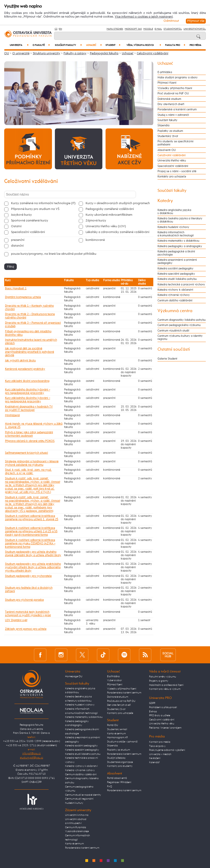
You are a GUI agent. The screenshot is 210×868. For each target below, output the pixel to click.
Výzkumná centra (175, 311)
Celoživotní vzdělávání (153, 53)
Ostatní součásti (174, 349)
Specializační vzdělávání (28, 232)
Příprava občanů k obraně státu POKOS (30, 441)
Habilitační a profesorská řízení (166, 685)
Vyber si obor (114, 680)
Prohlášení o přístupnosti (163, 707)
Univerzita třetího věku (172, 161)
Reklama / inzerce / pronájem (165, 728)
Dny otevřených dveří (171, 104)
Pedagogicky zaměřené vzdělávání (110, 209)
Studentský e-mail (117, 729)
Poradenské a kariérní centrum (177, 110)
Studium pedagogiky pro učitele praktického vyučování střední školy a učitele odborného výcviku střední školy (33, 567)
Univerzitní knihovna (77, 815)
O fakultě (41, 45)
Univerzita (19, 45)
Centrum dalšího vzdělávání (175, 301)
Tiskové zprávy (157, 746)
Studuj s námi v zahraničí (173, 115)
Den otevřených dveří (119, 705)
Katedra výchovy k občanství (175, 290)
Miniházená (12, 415)
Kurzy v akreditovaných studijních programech (118, 203)
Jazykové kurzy (21, 215)
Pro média (195, 45)
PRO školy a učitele (160, 715)
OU (7, 53)
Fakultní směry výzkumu (163, 677)
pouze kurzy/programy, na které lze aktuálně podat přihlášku (54, 254)
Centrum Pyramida (76, 827)
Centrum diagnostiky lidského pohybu (182, 320)
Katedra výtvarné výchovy (174, 295)
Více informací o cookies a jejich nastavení (144, 17)
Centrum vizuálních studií (173, 331)
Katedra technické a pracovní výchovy (181, 285)
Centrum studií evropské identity (83, 795)
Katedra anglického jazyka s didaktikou (174, 212)
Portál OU (113, 725)
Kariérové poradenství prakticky (25, 369)
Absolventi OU (167, 150)
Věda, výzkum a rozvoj (144, 45)
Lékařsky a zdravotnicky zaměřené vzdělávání (117, 232)
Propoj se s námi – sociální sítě (177, 171)
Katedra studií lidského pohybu (177, 279)
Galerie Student (167, 359)
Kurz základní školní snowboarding (27, 381)
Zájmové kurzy (96, 221)
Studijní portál (173, 29)
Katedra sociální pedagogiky (175, 269)
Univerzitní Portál (195, 29)
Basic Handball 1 (16, 288)
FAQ (110, 786)
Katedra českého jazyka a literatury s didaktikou (180, 220)
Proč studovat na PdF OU (173, 94)
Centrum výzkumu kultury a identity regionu (180, 338)
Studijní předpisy (116, 758)
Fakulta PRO (175, 45)
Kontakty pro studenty (120, 766)
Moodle (148, 29)
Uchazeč (94, 45)
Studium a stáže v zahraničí (122, 742)
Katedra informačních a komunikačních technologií (176, 234)
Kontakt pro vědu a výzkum (165, 689)
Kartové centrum (74, 844)
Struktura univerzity (46, 53)
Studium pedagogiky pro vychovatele (28, 576)
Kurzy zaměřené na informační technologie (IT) (43, 203)
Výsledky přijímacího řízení (175, 88)
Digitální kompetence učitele (23, 297)
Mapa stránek (115, 29)
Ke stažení (155, 758)
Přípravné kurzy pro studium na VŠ (35, 209)
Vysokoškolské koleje (77, 831)
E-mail (158, 29)
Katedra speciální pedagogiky (176, 274)
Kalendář (154, 762)
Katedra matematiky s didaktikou (178, 241)
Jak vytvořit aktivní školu (20, 360)
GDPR (152, 703)
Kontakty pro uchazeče (172, 177)
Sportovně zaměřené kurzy (30, 221)
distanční (17, 246)
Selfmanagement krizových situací (27, 453)
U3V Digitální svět (16, 620)
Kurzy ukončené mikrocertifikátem (109, 215)
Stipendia (163, 126)
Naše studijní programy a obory (178, 78)
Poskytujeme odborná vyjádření (167, 750)
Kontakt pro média (160, 742)
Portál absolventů (117, 778)
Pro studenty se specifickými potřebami (175, 143)
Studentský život (168, 136)
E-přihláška (165, 72)
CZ (56, 29)
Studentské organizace (120, 762)
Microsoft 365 (133, 29)
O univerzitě (21, 53)
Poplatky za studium (170, 131)
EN (61, 29)
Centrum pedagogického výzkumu (179, 325)
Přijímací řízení (167, 83)
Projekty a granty (159, 681)
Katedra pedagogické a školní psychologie (176, 253)
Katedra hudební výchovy (173, 227)
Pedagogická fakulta (104, 53)
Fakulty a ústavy (75, 53)
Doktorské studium (169, 99)
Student (113, 45)
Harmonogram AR (117, 737)
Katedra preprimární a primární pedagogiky (177, 262)
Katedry (165, 201)
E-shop (153, 712)
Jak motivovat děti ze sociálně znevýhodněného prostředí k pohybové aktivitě (30, 352)
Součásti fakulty (68, 45)
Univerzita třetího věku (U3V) (106, 226)
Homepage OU (74, 676)
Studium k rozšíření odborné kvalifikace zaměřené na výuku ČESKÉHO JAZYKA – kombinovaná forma (30, 543)
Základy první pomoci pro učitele (26, 629)
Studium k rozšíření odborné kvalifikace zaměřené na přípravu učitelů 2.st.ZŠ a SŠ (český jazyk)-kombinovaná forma (31, 531)
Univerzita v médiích (160, 754)
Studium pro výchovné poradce (24, 600)
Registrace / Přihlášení (119, 782)
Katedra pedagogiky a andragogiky (180, 246)
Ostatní (16, 226)
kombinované (95, 240)
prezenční (18, 240)
